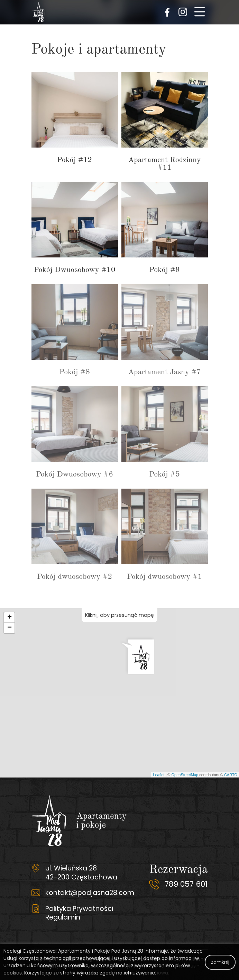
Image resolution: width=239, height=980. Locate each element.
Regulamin (63, 917)
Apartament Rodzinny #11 (164, 164)
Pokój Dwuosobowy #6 (75, 474)
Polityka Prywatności (79, 908)
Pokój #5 (164, 474)
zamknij (220, 962)
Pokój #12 (75, 160)
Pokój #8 (74, 372)
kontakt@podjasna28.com (90, 893)
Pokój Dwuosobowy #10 (75, 270)
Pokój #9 (164, 270)
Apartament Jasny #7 (164, 372)
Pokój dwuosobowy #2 (75, 577)
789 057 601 (186, 884)
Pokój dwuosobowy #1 (164, 577)
